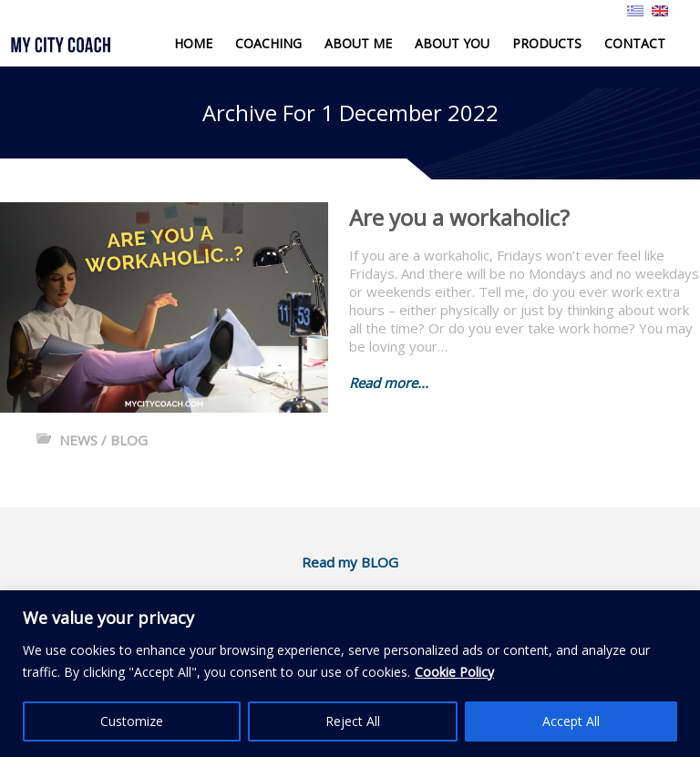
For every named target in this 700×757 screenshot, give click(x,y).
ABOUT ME (358, 43)
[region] (350, 674)
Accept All (571, 721)
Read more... (389, 383)
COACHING (268, 43)
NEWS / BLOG (103, 440)
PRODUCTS (547, 43)
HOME (193, 43)
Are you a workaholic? (459, 217)
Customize (132, 721)
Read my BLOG (350, 562)
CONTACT (635, 43)
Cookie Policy (454, 672)
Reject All (353, 721)
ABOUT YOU (452, 43)
